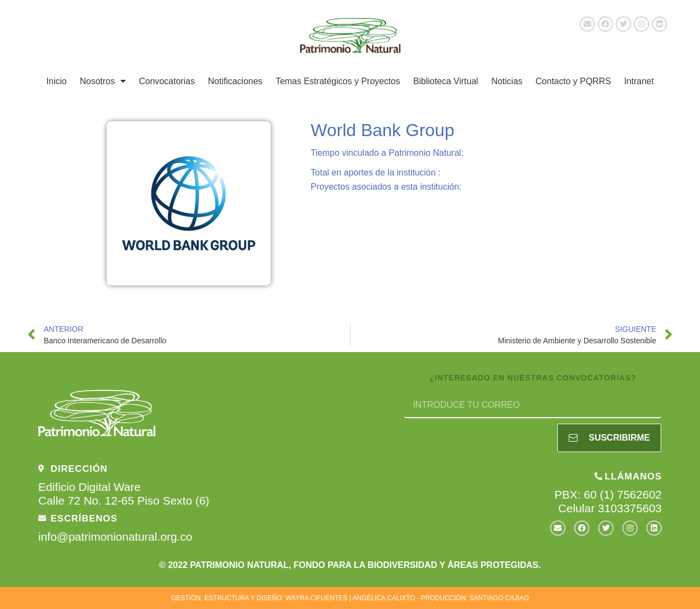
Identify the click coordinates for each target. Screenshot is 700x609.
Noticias (507, 81)
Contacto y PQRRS (573, 81)
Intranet (639, 81)
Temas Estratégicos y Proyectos (338, 81)
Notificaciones (235, 81)
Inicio (57, 81)
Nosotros (103, 81)
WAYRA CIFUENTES (316, 598)
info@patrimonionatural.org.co (115, 537)
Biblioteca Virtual (446, 81)
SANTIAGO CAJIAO (499, 598)
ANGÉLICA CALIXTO (384, 598)
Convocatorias (167, 81)
